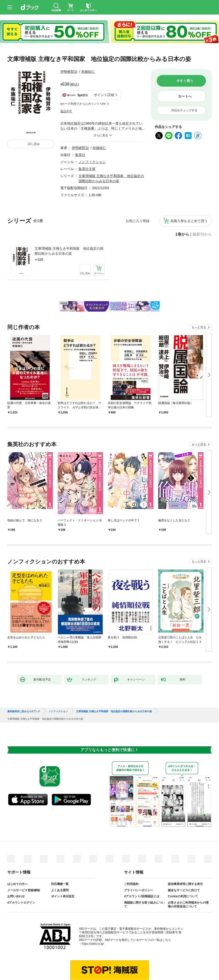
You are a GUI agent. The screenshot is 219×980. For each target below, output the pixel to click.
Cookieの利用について (183, 872)
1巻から (182, 210)
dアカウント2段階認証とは (142, 872)
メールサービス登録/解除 (24, 866)
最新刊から (202, 210)
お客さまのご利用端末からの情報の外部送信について (188, 881)
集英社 (80, 131)
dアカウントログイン (21, 879)
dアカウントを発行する (92, 960)
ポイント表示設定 (63, 872)
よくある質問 (60, 866)
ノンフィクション (92, 138)
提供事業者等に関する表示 (185, 860)
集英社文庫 (87, 145)
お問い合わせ (16, 872)
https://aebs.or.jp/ (93, 920)
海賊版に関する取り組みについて (144, 881)
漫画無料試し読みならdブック (24, 688)
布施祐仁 (88, 72)
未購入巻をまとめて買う (189, 197)
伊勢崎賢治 (69, 72)
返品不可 (66, 87)
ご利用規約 (131, 860)
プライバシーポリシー (139, 866)
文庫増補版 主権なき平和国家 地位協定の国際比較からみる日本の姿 (69, 227)
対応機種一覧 (60, 860)
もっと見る (199, 303)
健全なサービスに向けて (184, 866)
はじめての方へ (17, 860)
